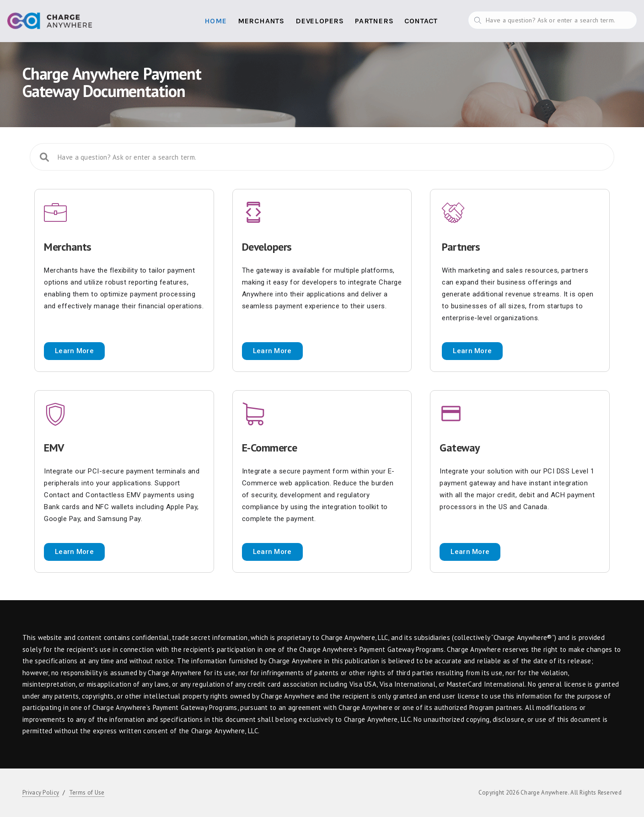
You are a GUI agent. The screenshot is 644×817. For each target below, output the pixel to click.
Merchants (261, 21)
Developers (320, 21)
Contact (421, 21)
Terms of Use (87, 793)
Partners (374, 21)
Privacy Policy (41, 793)
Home (216, 21)
